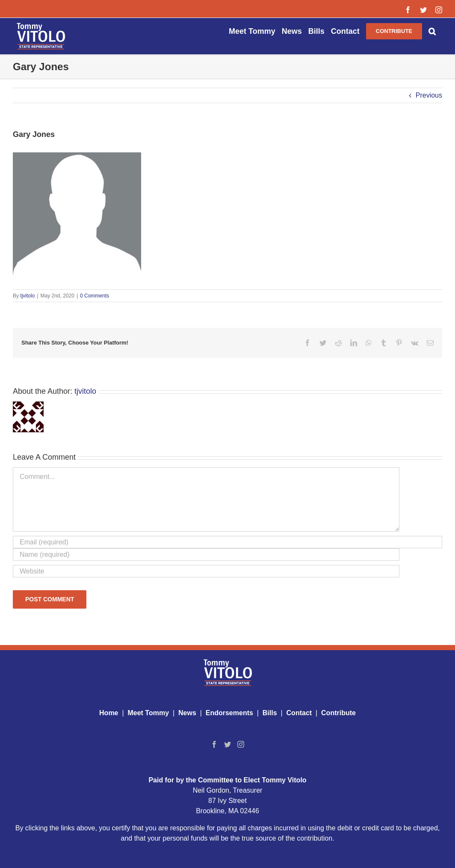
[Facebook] (214, 744)
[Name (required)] (206, 554)
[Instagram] (241, 744)
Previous (429, 95)
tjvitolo (27, 296)
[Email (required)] (227, 542)
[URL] (206, 571)
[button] (432, 31)
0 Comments (95, 296)
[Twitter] (227, 744)
